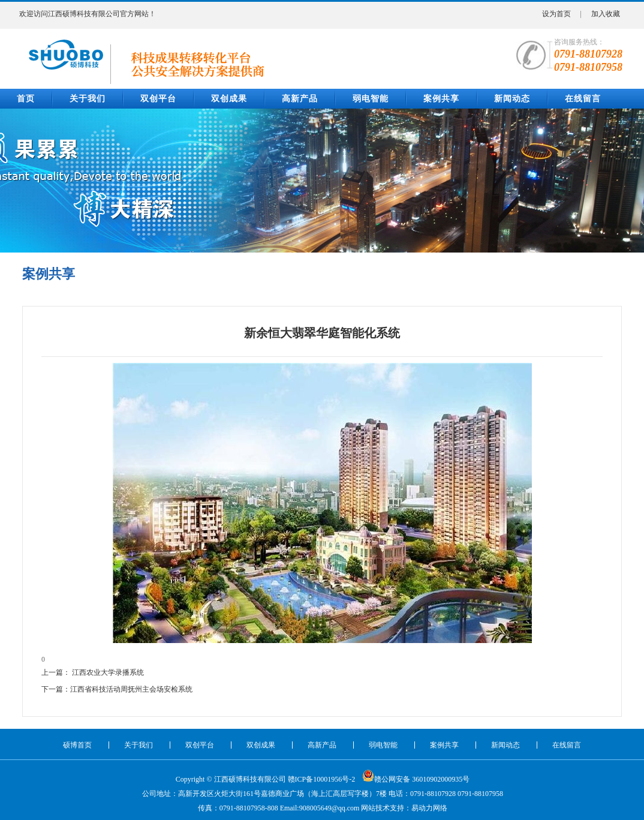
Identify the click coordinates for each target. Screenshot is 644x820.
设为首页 (556, 14)
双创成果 (229, 99)
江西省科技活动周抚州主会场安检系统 (131, 689)
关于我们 (88, 99)
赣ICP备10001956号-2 (322, 779)
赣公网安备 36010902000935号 (416, 776)
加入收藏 (606, 14)
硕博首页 (77, 745)
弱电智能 (371, 99)
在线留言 (583, 99)
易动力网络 (429, 808)
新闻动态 (512, 99)
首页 (26, 99)
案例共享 (441, 99)
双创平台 (158, 99)
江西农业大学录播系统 (108, 672)
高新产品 (300, 99)
